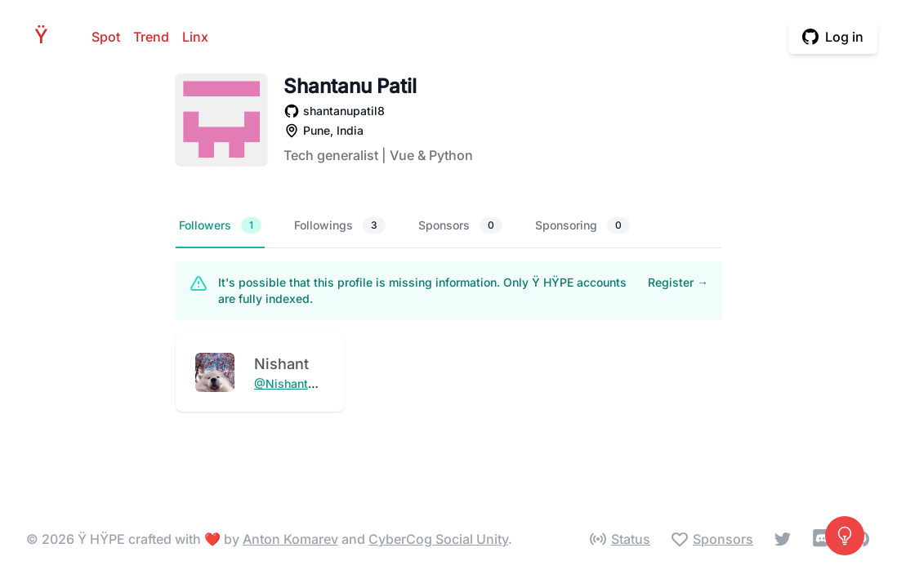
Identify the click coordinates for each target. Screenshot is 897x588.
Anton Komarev (290, 539)
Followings (340, 225)
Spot (106, 37)
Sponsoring (582, 225)
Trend (151, 37)
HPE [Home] (46, 36)
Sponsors (460, 225)
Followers (220, 225)
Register (678, 282)
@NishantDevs (295, 383)
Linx (195, 37)
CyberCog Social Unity (438, 539)
